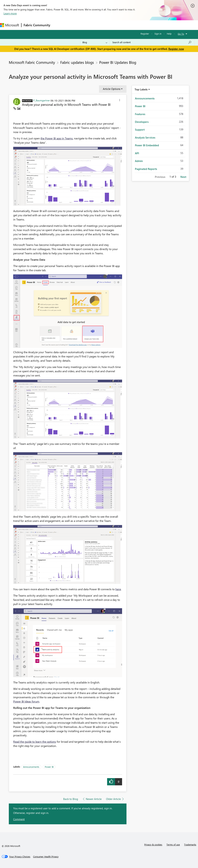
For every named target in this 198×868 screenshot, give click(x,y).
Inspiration (74, 25)
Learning (133, 25)
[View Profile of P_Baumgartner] (42, 100)
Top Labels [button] (141, 89)
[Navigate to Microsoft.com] (10, 25)
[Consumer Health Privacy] (46, 857)
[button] (120, 101)
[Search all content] (152, 42)
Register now (176, 49)
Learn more (10, 13)
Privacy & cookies (153, 844)
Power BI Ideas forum (26, 701)
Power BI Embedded (147, 145)
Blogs (120, 25)
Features (140, 114)
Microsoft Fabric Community (32, 62)
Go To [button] (181, 34)
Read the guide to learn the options (35, 742)
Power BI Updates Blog (118, 62)
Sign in (158, 34)
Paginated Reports (146, 169)
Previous (160, 177)
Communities (104, 25)
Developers (142, 122)
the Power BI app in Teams (57, 138)
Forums (58, 25)
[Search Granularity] (95, 42)
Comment (19, 819)
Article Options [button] (112, 89)
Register (145, 34)
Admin (139, 161)
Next (183, 177)
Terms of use (173, 844)
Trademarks (190, 844)
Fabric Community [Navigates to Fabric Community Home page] (37, 25)
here (118, 589)
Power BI (49, 767)
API (137, 153)
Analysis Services (145, 137)
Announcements (31, 767)
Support (148, 25)
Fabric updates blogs (77, 62)
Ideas (88, 25)
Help (169, 34)
